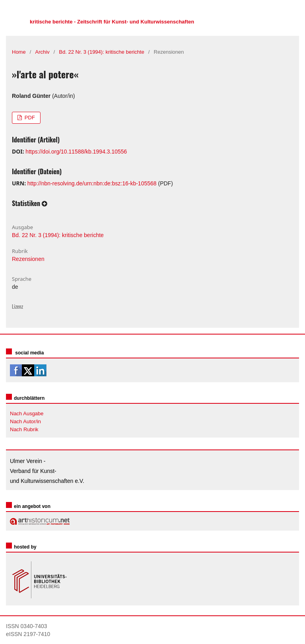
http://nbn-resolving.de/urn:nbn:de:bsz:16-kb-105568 (92, 183)
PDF (29, 118)
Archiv (42, 52)
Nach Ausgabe (27, 413)
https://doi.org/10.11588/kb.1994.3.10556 (76, 152)
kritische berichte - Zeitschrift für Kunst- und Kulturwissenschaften (112, 22)
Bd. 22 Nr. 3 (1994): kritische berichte (102, 52)
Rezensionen (28, 259)
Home (19, 52)
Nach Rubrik (24, 429)
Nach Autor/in (25, 421)
